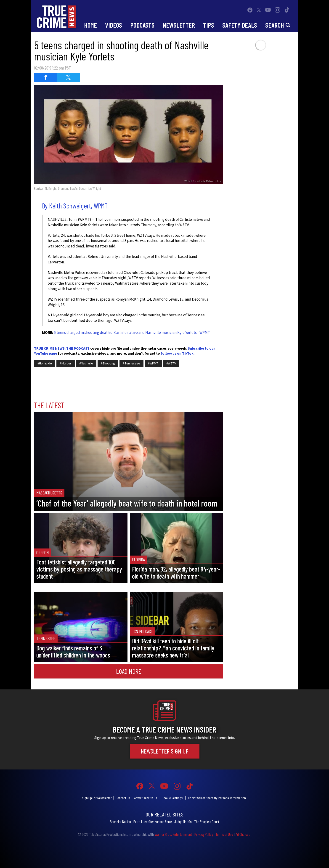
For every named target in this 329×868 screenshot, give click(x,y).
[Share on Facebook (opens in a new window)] (45, 77)
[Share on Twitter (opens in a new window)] (68, 77)
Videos (114, 25)
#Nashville (86, 364)
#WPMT (153, 364)
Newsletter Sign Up (165, 751)
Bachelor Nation (120, 821)
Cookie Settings (172, 798)
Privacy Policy (204, 834)
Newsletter (179, 25)
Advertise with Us (146, 798)
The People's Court (207, 821)
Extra (137, 821)
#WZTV (171, 364)
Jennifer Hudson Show (157, 821)
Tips (209, 25)
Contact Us (123, 798)
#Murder (66, 364)
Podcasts (142, 25)
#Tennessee (131, 364)
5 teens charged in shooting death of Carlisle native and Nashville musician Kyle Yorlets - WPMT (132, 333)
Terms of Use (224, 834)
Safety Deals (240, 25)
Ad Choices (243, 834)
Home (90, 25)
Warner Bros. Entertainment (173, 834)
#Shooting (108, 364)
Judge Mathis (183, 821)
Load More (129, 671)
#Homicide (45, 364)
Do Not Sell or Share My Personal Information (217, 798)
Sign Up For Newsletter (97, 798)
